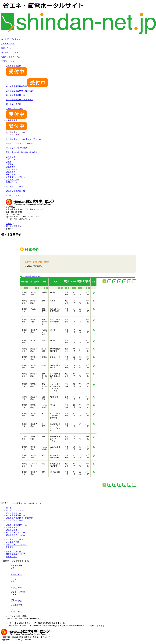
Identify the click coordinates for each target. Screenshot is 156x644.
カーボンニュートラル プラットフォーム (23, 139)
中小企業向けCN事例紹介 (17, 148)
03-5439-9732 (16, 575)
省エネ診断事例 (13, 226)
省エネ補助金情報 (14, 104)
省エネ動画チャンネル (15, 535)
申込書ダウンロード (10, 52)
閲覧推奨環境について (15, 554)
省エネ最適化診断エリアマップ (19, 100)
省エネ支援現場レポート (16, 533)
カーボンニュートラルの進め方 (19, 143)
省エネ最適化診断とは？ (16, 95)
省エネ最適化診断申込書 (27, 86)
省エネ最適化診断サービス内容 (19, 91)
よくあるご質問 (8, 44)
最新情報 (10, 547)
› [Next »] (134, 485)
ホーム (9, 224)
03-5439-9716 (16, 612)
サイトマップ (12, 557)
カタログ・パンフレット (12, 39)
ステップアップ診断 (14, 520)
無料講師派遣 (12, 527)
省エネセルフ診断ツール (16, 525)
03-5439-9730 (16, 601)
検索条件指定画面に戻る (32, 276)
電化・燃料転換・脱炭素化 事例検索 (21, 152)
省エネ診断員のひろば (11, 57)
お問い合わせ (7, 48)
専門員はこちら (8, 61)
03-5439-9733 (16, 588)
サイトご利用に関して (15, 552)
